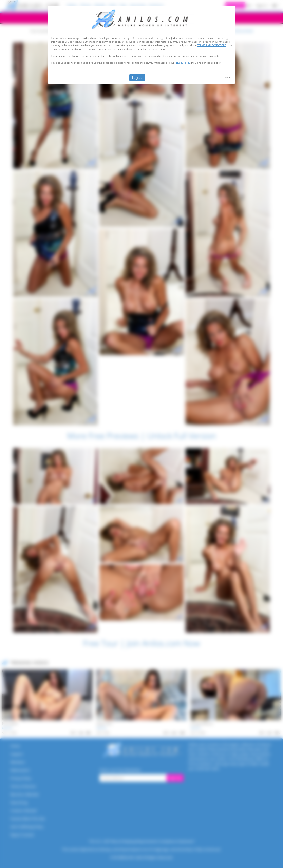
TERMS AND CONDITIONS (212, 45)
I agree (137, 78)
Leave (229, 77)
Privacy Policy (182, 63)
